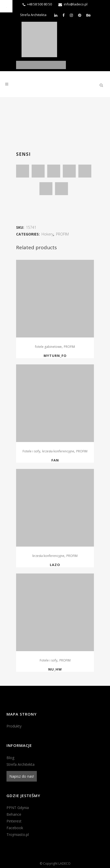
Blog (10, 758)
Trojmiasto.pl (18, 834)
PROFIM (62, 234)
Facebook (15, 828)
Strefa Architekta (33, 15)
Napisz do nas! (22, 776)
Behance (14, 814)
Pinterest (14, 821)
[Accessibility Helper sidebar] (6, 6)
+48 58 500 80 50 (39, 4)
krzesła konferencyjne (58, 451)
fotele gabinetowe (48, 347)
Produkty (14, 726)
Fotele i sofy (31, 451)
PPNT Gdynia (18, 808)
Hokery (47, 234)
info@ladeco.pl (76, 4)
